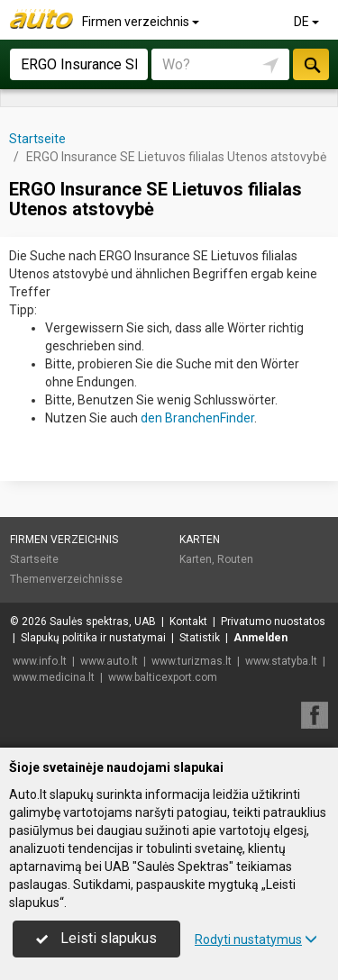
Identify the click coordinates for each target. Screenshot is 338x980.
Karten (200, 540)
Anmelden (260, 638)
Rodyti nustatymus (256, 939)
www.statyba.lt (281, 661)
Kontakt (188, 622)
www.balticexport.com (163, 677)
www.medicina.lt (54, 677)
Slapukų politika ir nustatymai (93, 638)
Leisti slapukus (96, 938)
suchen (311, 64)
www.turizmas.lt (192, 661)
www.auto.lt (109, 661)
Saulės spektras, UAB (103, 622)
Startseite (34, 559)
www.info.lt (40, 661)
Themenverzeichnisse (66, 579)
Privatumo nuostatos (273, 622)
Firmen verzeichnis (142, 22)
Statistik (200, 638)
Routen (235, 559)
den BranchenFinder (197, 418)
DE (308, 22)
